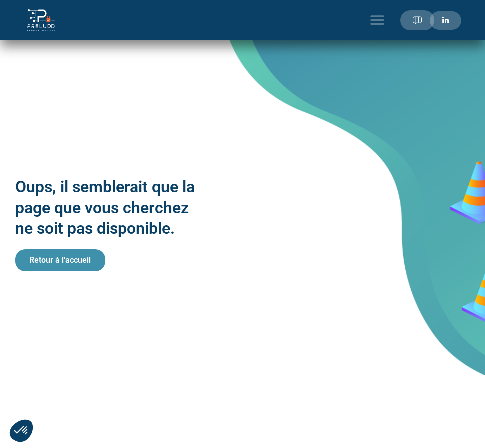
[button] (378, 20)
